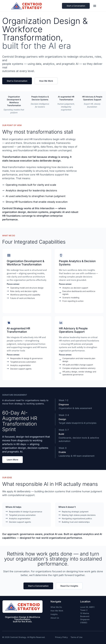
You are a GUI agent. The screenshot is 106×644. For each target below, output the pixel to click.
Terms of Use (76, 637)
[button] (95, 6)
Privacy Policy (61, 637)
